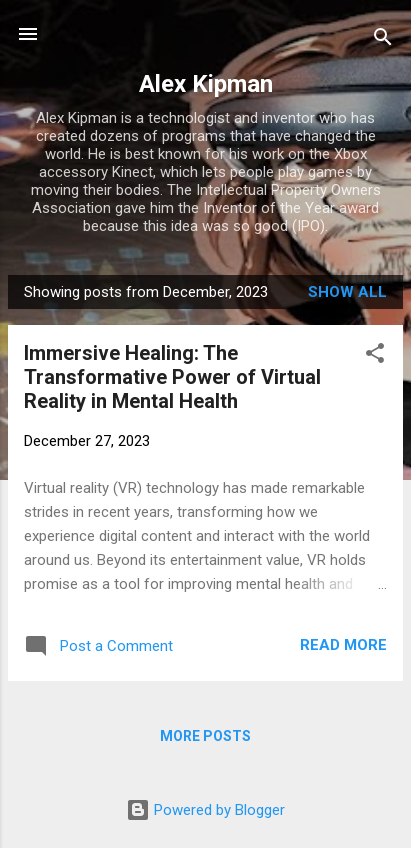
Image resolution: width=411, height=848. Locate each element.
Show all (347, 292)
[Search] (383, 40)
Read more (343, 645)
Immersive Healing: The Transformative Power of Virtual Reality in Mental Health (172, 377)
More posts (205, 736)
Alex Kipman (206, 84)
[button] (375, 356)
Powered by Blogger (205, 810)
